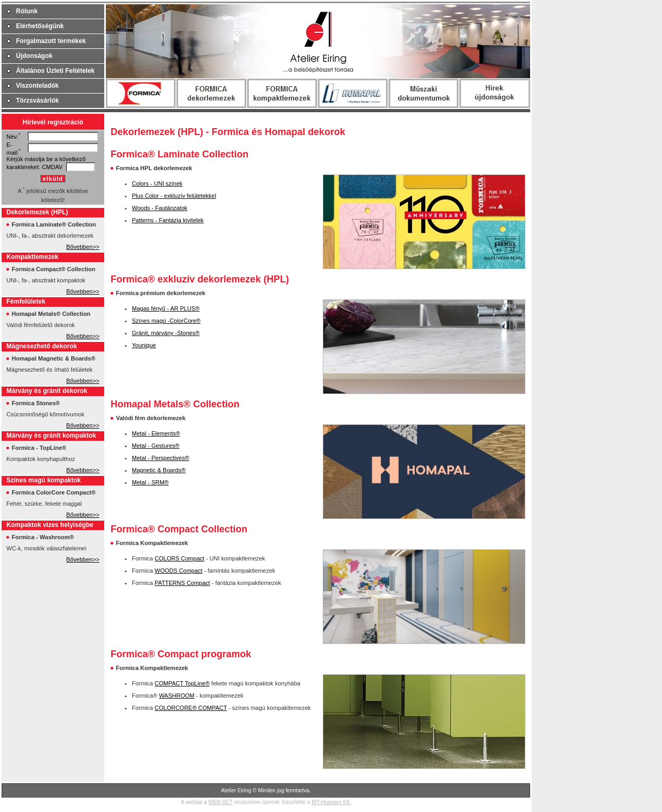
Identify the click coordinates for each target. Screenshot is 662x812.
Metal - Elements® (156, 433)
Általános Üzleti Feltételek (55, 71)
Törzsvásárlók (37, 101)
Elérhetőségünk (40, 26)
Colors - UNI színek (157, 183)
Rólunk (27, 11)
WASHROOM (177, 696)
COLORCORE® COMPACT (191, 708)
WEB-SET (220, 802)
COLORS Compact (180, 558)
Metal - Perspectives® (161, 458)
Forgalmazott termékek (51, 41)
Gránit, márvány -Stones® (166, 333)
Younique (144, 345)
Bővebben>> (83, 247)
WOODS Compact (179, 571)
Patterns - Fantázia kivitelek (168, 220)
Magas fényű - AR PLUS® (166, 308)
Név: (12, 137)
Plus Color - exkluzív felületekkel (174, 196)
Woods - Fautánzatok (160, 208)
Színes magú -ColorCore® (166, 321)
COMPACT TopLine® (182, 683)
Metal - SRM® (150, 482)
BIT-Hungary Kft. (331, 802)
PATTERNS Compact (182, 583)
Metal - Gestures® (156, 446)
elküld (53, 179)
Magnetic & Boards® (159, 470)
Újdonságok (34, 56)
